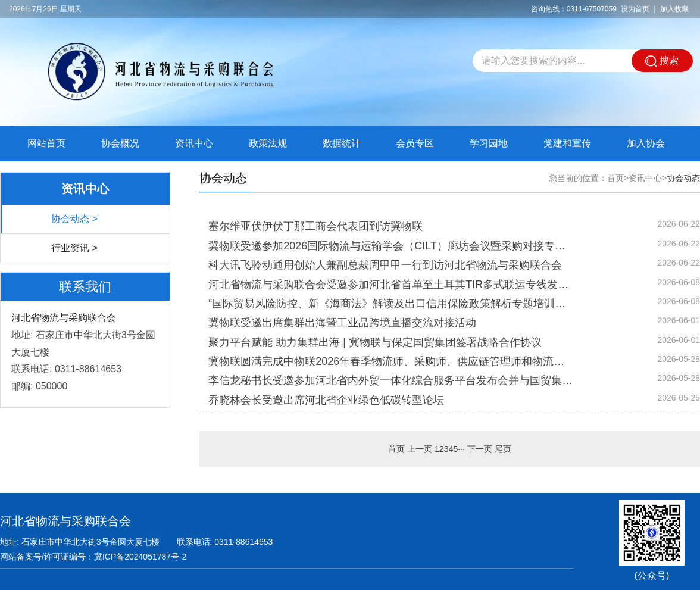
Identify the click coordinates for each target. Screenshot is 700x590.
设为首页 (635, 9)
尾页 (503, 449)
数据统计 (342, 143)
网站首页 (46, 143)
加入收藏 (674, 9)
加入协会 (646, 143)
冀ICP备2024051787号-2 (140, 557)
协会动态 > (74, 219)
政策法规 (268, 143)
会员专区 (415, 143)
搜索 (662, 61)
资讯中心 (194, 143)
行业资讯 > (74, 248)
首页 (615, 178)
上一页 (420, 449)
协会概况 (120, 143)
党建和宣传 (567, 143)
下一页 (480, 449)
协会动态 (683, 178)
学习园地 (489, 143)
